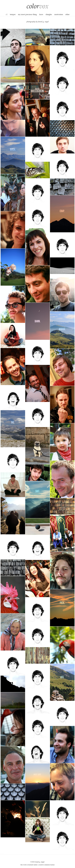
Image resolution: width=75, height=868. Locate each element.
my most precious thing (27, 14)
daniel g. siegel (40, 862)
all (7, 14)
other (67, 14)
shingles (49, 14)
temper (13, 14)
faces (41, 14)
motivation (59, 14)
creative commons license (47, 865)
